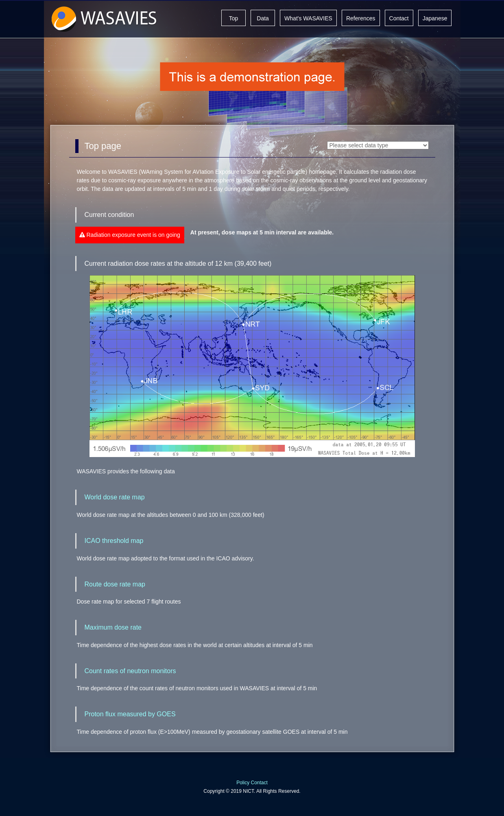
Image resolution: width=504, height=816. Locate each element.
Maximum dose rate (113, 627)
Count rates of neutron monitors (130, 671)
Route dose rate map (115, 584)
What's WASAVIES (308, 18)
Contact (399, 18)
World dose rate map (115, 497)
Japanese (435, 18)
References (361, 18)
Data (263, 18)
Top (234, 18)
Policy (243, 783)
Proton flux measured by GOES (130, 714)
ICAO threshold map (114, 541)
